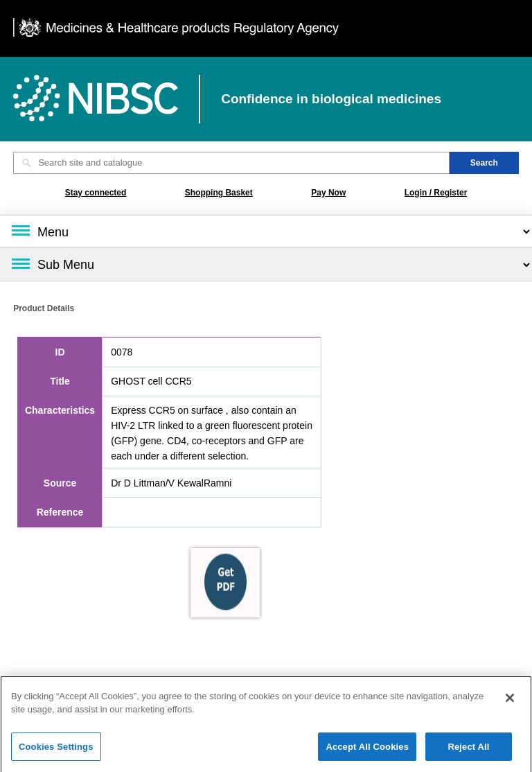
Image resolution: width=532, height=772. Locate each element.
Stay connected (96, 193)
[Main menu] (266, 231)
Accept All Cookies (367, 750)
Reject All (468, 750)
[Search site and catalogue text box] (231, 163)
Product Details (44, 308)
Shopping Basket (219, 193)
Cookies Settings (56, 750)
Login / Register (436, 193)
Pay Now (328, 193)
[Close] (510, 701)
